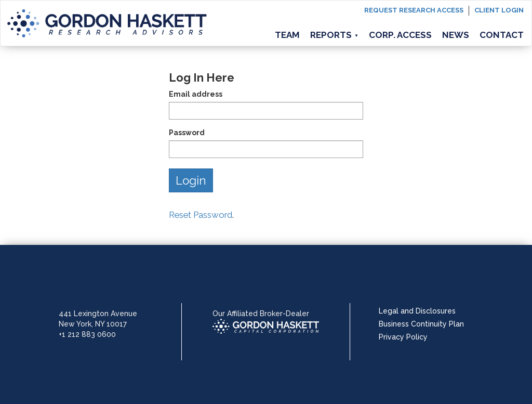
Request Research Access (414, 10)
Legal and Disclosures (417, 311)
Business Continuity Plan (421, 324)
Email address (196, 94)
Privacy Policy (403, 337)
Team (287, 35)
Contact (502, 35)
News (456, 35)
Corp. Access (400, 35)
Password (187, 133)
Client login (499, 10)
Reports (334, 35)
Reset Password (201, 215)
